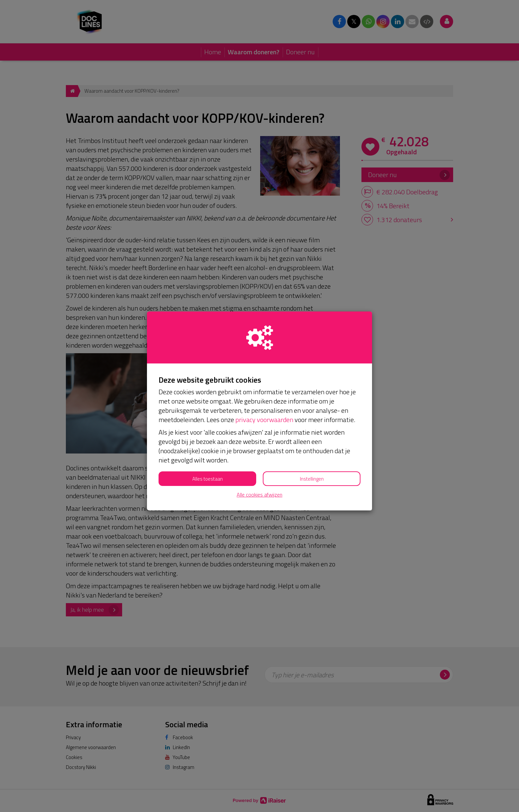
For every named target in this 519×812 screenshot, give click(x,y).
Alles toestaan (208, 479)
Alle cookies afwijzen (259, 495)
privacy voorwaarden (264, 420)
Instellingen (312, 479)
